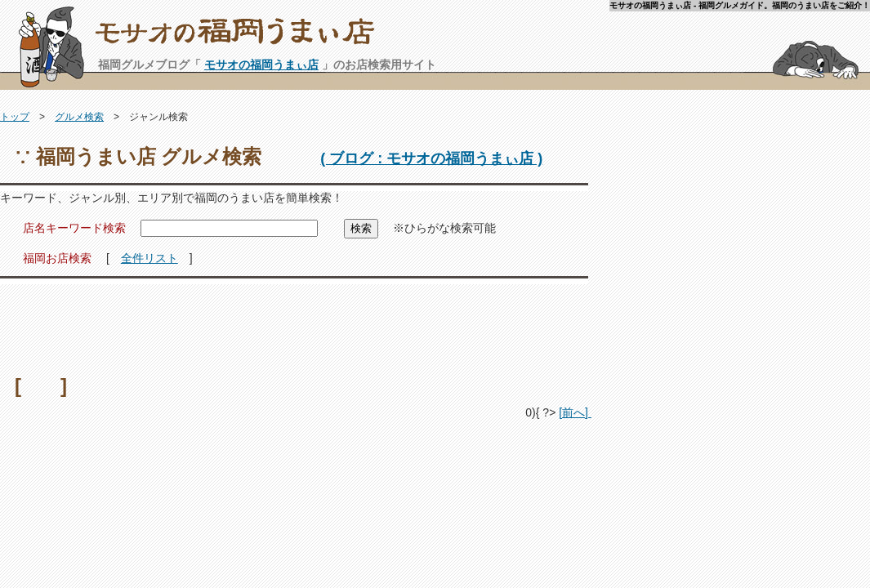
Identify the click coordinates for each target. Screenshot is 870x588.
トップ (15, 117)
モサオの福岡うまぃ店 (261, 65)
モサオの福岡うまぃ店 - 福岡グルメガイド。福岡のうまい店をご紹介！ (482, 38)
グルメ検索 (79, 117)
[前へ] (575, 412)
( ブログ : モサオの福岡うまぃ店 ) (431, 158)
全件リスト (149, 258)
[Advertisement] (294, 325)
